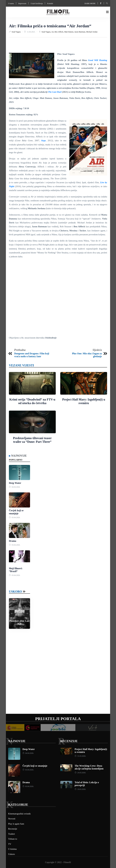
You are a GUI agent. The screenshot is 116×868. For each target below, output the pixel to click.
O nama (11, 3)
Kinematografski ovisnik (19, 814)
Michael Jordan (92, 32)
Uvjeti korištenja (37, 3)
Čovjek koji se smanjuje (35, 766)
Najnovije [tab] (19, 456)
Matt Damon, (69, 32)
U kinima (12, 849)
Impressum (22, 3)
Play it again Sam (16, 824)
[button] (107, 12)
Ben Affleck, (59, 32)
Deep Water (15, 483)
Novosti (12, 819)
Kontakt (50, 3)
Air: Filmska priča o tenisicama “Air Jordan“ (50, 26)
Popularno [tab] (16, 460)
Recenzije (69, 741)
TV (10, 844)
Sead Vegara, (46, 32)
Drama (13, 541)
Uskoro (15, 592)
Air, (53, 32)
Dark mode (90, 3)
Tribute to (13, 839)
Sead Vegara (16, 32)
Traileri (11, 834)
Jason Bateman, (80, 32)
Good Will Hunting (98, 60)
